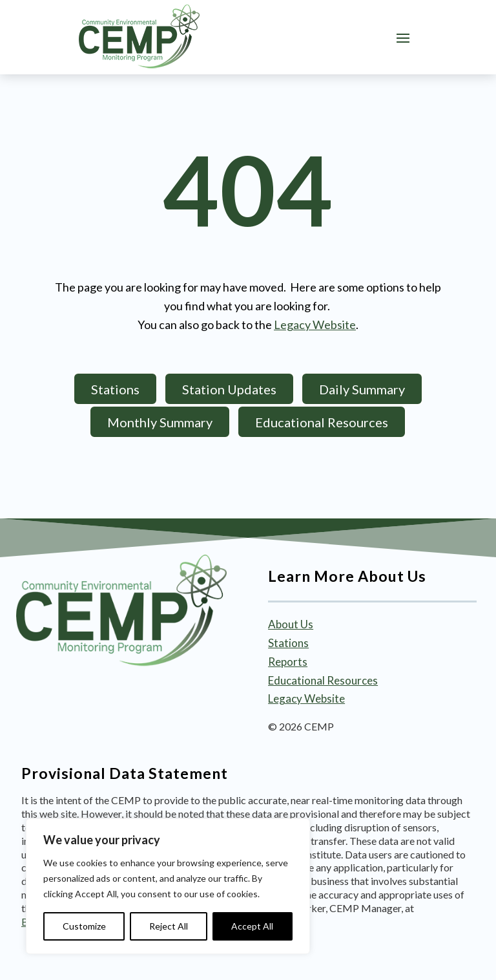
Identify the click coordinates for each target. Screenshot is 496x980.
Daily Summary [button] (362, 389)
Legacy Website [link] (315, 325)
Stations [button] (115, 389)
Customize (84, 926)
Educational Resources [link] (323, 680)
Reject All (169, 926)
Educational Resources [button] (322, 422)
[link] (139, 37)
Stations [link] (288, 643)
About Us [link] (291, 624)
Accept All (252, 926)
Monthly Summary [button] (160, 422)
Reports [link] (288, 662)
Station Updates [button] (229, 389)
